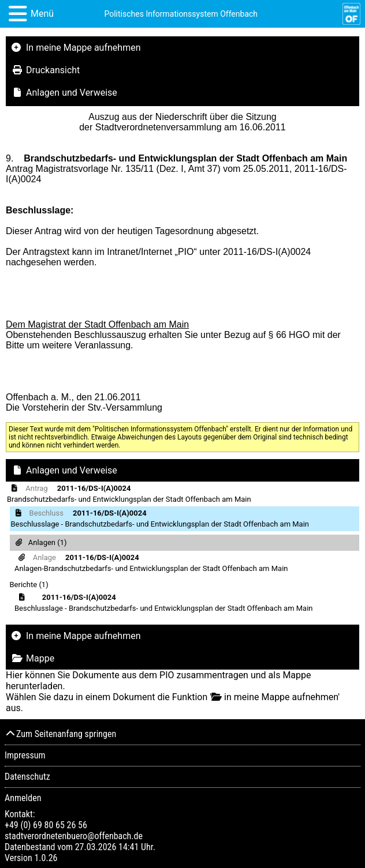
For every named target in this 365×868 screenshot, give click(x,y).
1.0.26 (46, 858)
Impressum (25, 755)
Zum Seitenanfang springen (60, 734)
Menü (42, 14)
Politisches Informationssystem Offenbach (181, 14)
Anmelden (23, 798)
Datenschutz (27, 777)
